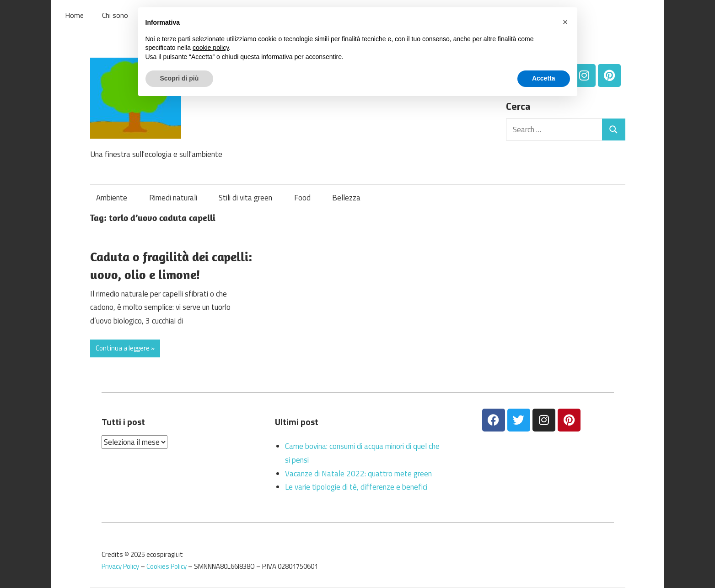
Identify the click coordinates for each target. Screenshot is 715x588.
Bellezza (346, 198)
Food (302, 198)
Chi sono (115, 15)
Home (74, 15)
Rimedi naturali (173, 198)
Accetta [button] (544, 78)
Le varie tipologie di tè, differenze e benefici (356, 487)
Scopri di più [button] (180, 78)
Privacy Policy (120, 566)
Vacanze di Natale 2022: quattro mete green (358, 474)
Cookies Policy (167, 566)
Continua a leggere (123, 348)
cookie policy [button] (211, 48)
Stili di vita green (245, 198)
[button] (565, 22)
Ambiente (112, 198)
